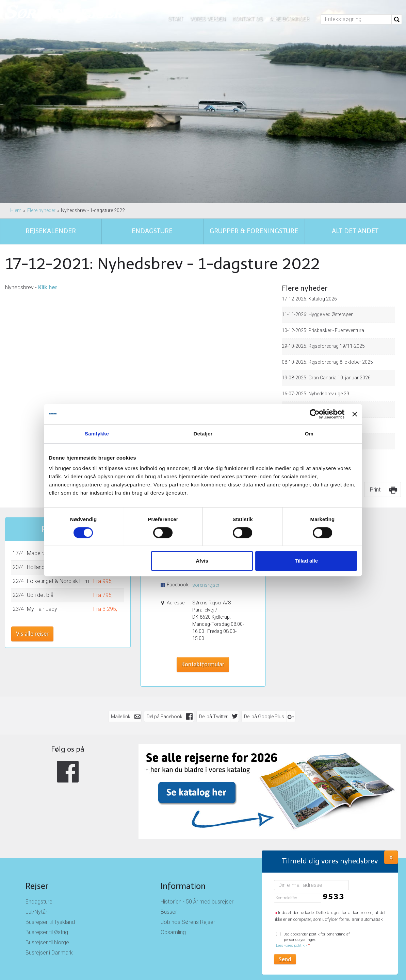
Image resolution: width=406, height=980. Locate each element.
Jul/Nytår (36, 912)
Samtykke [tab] (101, 434)
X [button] (391, 857)
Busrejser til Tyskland (50, 922)
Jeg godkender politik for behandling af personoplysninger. (313, 940)
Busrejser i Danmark (49, 953)
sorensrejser (206, 585)
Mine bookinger (289, 19)
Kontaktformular (203, 664)
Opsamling (173, 932)
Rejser (37, 886)
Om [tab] (305, 434)
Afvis (202, 561)
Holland (36, 567)
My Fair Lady (42, 609)
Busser (169, 912)
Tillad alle (302, 561)
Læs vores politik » (292, 945)
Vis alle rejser (32, 634)
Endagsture (39, 902)
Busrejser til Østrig (47, 932)
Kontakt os (248, 19)
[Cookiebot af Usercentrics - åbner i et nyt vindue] (308, 414)
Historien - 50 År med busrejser (197, 902)
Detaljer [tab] (203, 434)
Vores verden (208, 19)
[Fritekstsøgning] (356, 19)
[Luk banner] (349, 414)
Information (183, 886)
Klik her (48, 287)
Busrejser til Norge (47, 942)
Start (176, 19)
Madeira (37, 553)
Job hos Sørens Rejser (188, 922)
